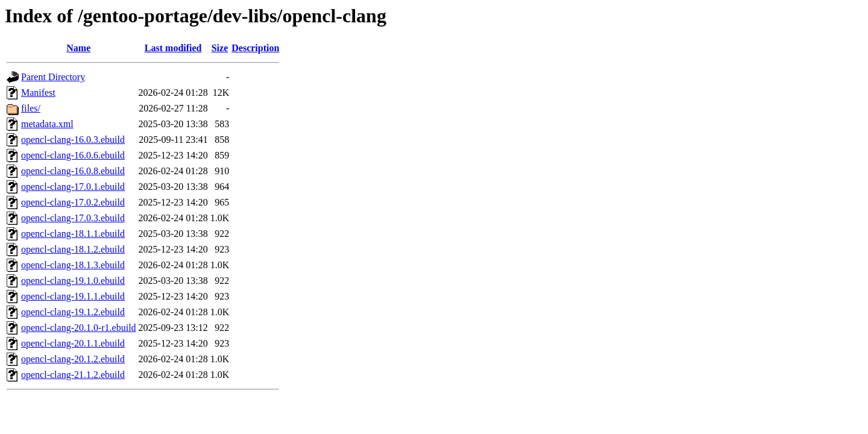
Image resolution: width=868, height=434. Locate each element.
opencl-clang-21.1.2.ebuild (73, 375)
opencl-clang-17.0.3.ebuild (73, 218)
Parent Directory (53, 77)
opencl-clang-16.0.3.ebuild (73, 140)
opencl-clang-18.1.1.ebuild (73, 234)
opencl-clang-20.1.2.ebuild (73, 359)
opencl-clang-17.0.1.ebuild (73, 187)
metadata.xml (47, 124)
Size (220, 48)
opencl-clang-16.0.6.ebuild (73, 155)
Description (255, 48)
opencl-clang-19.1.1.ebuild (73, 296)
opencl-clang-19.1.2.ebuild (73, 312)
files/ (31, 108)
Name (78, 48)
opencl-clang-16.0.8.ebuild (73, 171)
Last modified (173, 48)
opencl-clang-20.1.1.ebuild (73, 343)
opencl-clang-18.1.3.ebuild (73, 265)
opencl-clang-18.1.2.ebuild (73, 249)
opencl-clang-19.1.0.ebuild (73, 281)
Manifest (38, 93)
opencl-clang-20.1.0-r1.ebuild (79, 328)
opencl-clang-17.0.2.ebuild (73, 202)
